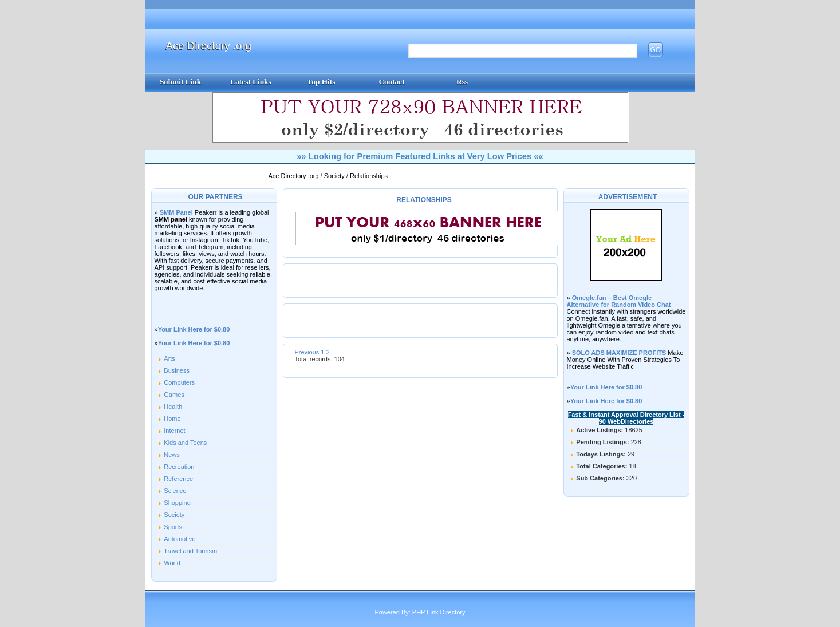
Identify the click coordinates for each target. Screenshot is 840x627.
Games (174, 395)
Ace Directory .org (209, 46)
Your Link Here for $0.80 (194, 329)
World (172, 563)
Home (172, 419)
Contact (391, 82)
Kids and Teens (185, 443)
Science (175, 491)
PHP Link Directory (439, 612)
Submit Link (180, 82)
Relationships (369, 176)
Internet (174, 431)
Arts (169, 358)
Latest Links (251, 82)
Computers (179, 382)
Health (173, 407)
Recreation (179, 467)
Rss (462, 82)
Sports (173, 527)
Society (335, 176)
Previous (307, 352)
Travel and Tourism (190, 551)
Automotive (180, 539)
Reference (178, 479)
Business (177, 370)
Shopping (177, 503)
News (172, 455)
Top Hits (322, 82)
